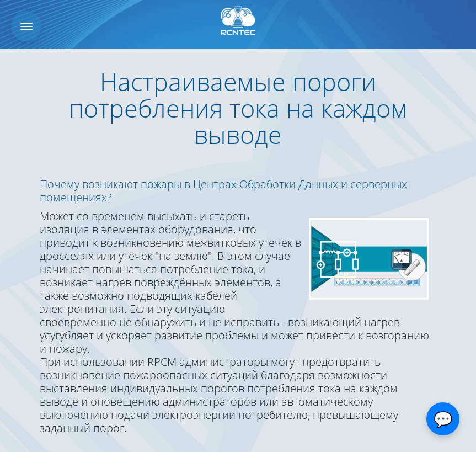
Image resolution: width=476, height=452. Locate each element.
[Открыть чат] (443, 419)
